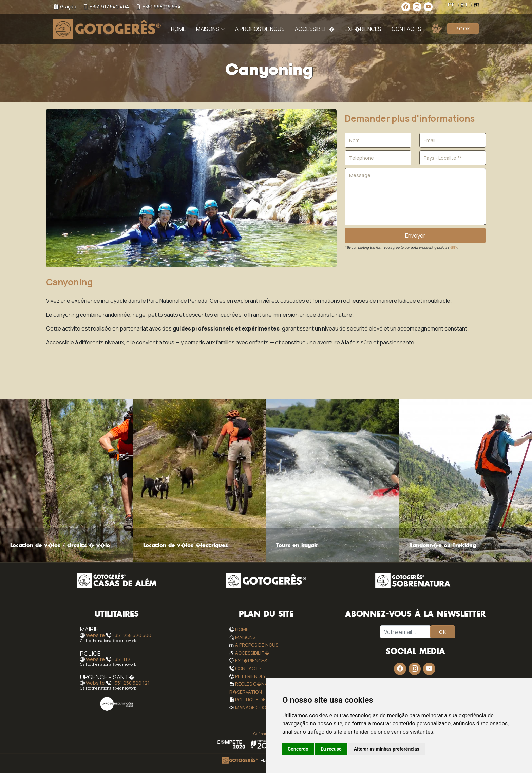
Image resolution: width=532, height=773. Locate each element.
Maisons (245, 637)
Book (463, 29)
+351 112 (121, 659)
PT (451, 5)
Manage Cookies (255, 707)
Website (95, 635)
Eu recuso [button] (331, 749)
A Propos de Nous (260, 29)
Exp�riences (363, 29)
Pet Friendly (250, 676)
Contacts (406, 29)
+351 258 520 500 (131, 635)
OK (443, 632)
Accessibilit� (315, 29)
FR (476, 5)
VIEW (453, 247)
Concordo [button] (298, 749)
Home (178, 29)
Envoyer (415, 235)
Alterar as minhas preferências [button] (387, 749)
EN (464, 5)
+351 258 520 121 (131, 683)
